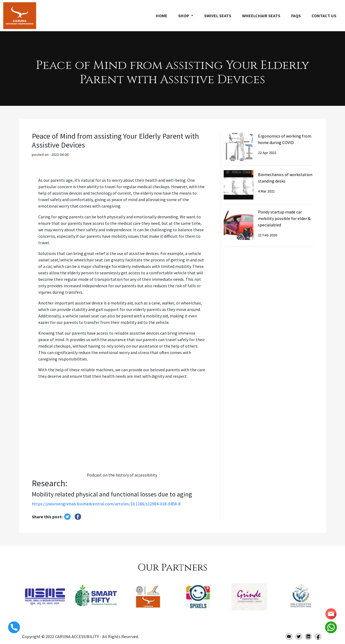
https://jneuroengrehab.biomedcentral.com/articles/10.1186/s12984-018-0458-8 (106, 504)
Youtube (289, 636)
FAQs (296, 16)
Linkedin (308, 636)
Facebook (318, 636)
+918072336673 (14, 627)
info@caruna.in (331, 614)
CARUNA (20, 16)
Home (162, 16)
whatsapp (331, 627)
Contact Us (324, 16)
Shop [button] (184, 16)
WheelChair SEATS (261, 16)
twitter (67, 517)
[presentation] (16, 607)
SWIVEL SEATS (218, 16)
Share (78, 517)
